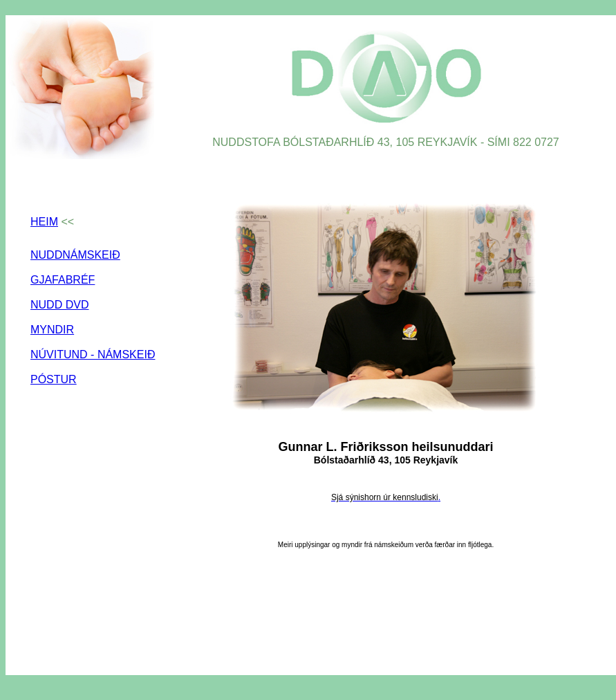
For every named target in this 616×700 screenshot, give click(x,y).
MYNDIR (52, 330)
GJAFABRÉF (63, 280)
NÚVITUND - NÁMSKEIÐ (93, 354)
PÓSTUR (54, 379)
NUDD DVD (59, 305)
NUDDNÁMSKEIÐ (75, 255)
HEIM (44, 222)
